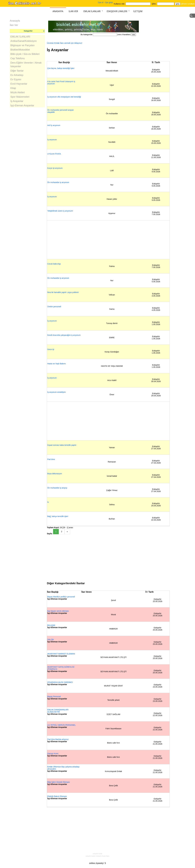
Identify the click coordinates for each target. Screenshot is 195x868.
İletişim (138, 11)
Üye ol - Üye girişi (105, 2)
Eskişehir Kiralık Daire (103, 856)
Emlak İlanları (92, 11)
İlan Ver (73, 11)
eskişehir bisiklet (91, 856)
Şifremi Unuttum (188, 4)
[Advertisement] (27, 132)
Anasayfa (58, 11)
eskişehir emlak (98, 854)
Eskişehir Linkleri (117, 11)
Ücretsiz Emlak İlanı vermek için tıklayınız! (65, 43)
